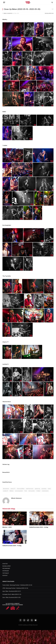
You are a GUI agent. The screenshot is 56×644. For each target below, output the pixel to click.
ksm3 (49, 489)
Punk (26, 491)
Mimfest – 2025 (7, 527)
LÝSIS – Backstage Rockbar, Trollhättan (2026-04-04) (15, 588)
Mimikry (12, 491)
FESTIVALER (6, 573)
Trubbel (38, 491)
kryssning (44, 489)
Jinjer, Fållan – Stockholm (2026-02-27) (12, 591)
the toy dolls (32, 491)
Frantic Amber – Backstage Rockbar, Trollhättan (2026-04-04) (17, 585)
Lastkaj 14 (6, 491)
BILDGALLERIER (6, 566)
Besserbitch (6, 489)
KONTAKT (5, 576)
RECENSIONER (6, 568)
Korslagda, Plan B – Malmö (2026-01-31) (12, 594)
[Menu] (4, 2)
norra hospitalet (19, 491)
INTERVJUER (6, 571)
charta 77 (13, 489)
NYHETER (5, 564)
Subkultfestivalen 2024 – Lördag (39, 527)
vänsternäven (45, 491)
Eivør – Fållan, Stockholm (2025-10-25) (11, 597)
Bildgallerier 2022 (49, 13)
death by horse (30, 489)
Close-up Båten (21, 489)
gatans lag (37, 489)
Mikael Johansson (8, 13)
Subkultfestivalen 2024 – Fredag (12, 546)
